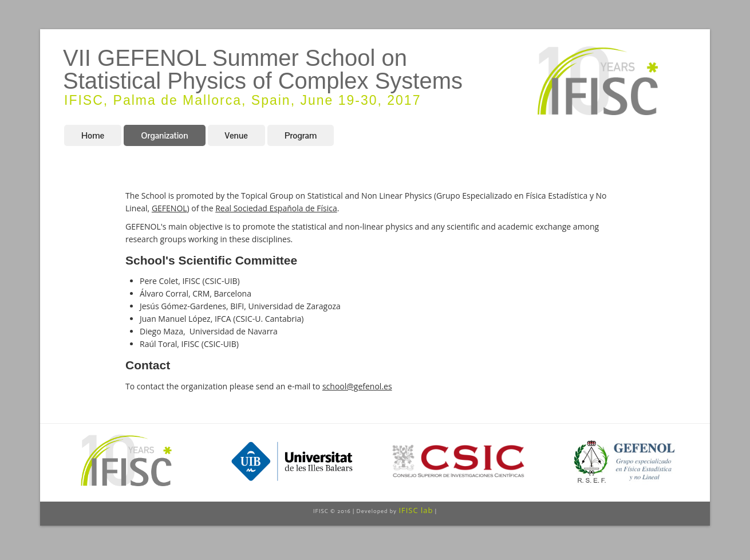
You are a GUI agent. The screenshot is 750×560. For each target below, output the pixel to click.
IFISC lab (416, 510)
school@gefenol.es (357, 386)
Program (301, 135)
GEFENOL (169, 208)
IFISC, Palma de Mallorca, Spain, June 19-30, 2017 (242, 100)
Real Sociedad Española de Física (276, 208)
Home (93, 135)
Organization (164, 135)
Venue (236, 135)
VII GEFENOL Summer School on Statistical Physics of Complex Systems (263, 69)
